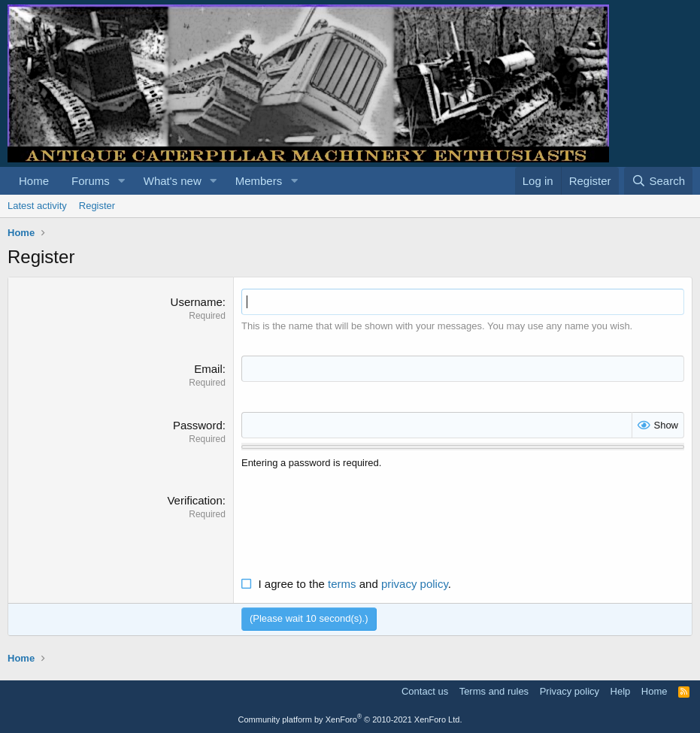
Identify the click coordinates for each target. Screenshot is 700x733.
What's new (173, 181)
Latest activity (37, 206)
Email (208, 369)
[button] (122, 181)
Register (97, 206)
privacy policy (415, 584)
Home (34, 181)
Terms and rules (494, 691)
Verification (194, 500)
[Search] (658, 181)
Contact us (425, 691)
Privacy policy (570, 691)
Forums (91, 181)
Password (198, 425)
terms (342, 584)
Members (259, 181)
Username (197, 302)
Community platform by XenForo (350, 719)
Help (621, 691)
